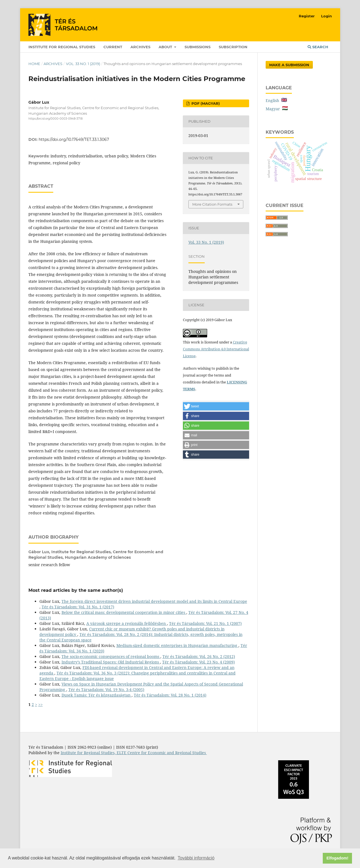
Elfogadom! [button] (338, 858)
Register (307, 16)
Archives (140, 47)
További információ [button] (196, 858)
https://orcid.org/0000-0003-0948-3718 (55, 119)
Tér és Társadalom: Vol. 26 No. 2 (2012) (199, 656)
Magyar (277, 109)
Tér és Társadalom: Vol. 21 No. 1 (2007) (205, 623)
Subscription (233, 47)
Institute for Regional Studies (62, 47)
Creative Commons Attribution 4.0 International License (216, 349)
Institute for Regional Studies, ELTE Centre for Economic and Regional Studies (134, 753)
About (166, 47)
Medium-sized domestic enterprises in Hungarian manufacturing (177, 645)
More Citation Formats (212, 204)
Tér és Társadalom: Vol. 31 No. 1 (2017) (78, 607)
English (276, 100)
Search (318, 47)
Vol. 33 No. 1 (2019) (83, 64)
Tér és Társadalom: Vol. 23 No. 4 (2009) (198, 662)
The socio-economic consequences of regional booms (111, 656)
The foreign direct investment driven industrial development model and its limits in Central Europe (154, 601)
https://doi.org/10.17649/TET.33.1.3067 (74, 139)
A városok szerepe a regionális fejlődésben (127, 623)
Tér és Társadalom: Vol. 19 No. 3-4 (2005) (106, 690)
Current (113, 47)
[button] (216, 406)
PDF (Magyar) (205, 103)
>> (41, 704)
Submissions (198, 47)
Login (326, 16)
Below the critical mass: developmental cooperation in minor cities (124, 612)
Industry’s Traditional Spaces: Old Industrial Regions (111, 662)
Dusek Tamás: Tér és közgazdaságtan (97, 695)
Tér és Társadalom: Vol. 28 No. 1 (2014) (170, 695)
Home (34, 64)
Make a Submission (289, 65)
